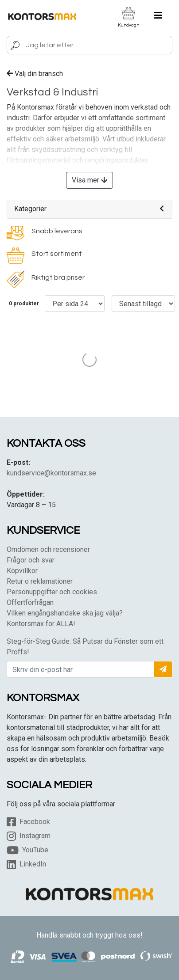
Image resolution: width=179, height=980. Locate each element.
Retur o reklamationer (40, 581)
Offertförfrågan (30, 602)
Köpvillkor (22, 571)
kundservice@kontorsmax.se (51, 473)
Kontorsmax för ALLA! (41, 624)
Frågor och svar (31, 560)
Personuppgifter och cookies (52, 592)
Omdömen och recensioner (48, 549)
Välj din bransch (35, 74)
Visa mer (89, 180)
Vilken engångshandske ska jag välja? (65, 613)
